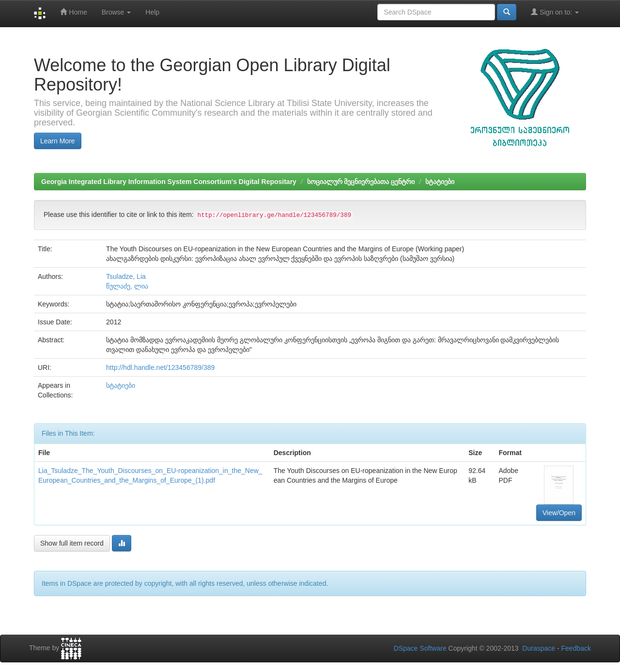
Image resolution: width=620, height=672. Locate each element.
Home (73, 12)
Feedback (576, 648)
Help (152, 12)
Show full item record (72, 543)
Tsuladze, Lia (126, 276)
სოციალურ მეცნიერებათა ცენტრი (361, 182)
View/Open (559, 513)
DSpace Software (420, 648)
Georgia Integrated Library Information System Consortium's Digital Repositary (169, 182)
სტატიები (440, 182)
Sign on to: (555, 12)
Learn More (58, 141)
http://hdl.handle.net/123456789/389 (160, 367)
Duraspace (539, 648)
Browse (116, 12)
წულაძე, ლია (127, 286)
